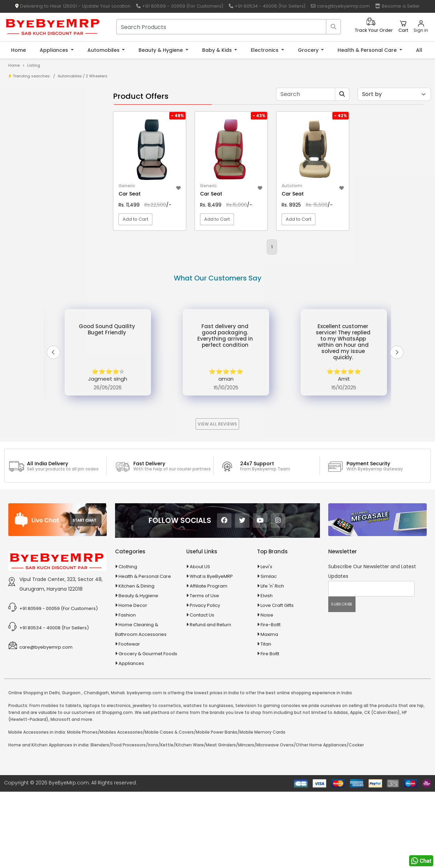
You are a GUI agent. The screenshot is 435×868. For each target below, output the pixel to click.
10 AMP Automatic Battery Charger (57, 180)
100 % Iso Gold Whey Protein (50, 212)
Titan (266, 720)
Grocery (309, 50)
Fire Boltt (270, 730)
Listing (34, 65)
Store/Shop (32, 121)
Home (18, 50)
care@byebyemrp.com (340, 6)
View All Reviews (217, 500)
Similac (269, 652)
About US (200, 643)
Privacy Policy (205, 681)
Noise (267, 691)
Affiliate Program (209, 662)
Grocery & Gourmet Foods (148, 730)
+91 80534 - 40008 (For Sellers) (267, 6)
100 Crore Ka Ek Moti (41, 223)
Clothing (128, 643)
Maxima (269, 710)
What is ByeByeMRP (211, 652)
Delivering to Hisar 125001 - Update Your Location (73, 6)
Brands (27, 131)
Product (27, 110)
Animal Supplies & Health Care (47, 268)
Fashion (127, 691)
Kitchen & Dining (136, 662)
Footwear (129, 720)
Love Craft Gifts (277, 681)
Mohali (118, 769)
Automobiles (104, 50)
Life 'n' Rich (272, 662)
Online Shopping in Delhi (34, 769)
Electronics (265, 50)
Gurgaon (71, 769)
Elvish (267, 672)
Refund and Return (210, 701)
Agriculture (25, 256)
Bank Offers (32, 142)
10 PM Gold (30, 202)
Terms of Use (204, 672)
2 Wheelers (97, 76)
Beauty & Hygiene (161, 50)
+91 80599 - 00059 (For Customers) (180, 6)
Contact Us (202, 691)
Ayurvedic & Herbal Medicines (47, 304)
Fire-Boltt (271, 701)
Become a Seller (398, 6)
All (419, 50)
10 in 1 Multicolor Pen (41, 191)
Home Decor (133, 681)
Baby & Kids (218, 50)
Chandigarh (96, 769)
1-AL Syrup (30, 169)
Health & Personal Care (368, 50)
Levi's (266, 643)
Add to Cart (135, 219)
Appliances (55, 50)
